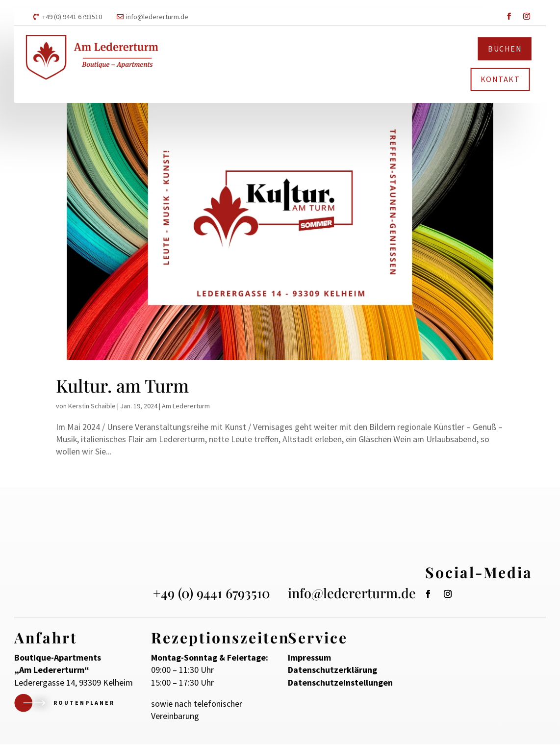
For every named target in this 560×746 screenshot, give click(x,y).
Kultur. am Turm (122, 387)
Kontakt (500, 79)
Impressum (309, 659)
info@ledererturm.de (157, 17)
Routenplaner (84, 705)
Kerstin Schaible (92, 407)
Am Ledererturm (186, 407)
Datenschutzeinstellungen (340, 684)
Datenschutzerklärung (332, 672)
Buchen (505, 49)
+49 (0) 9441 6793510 (72, 17)
